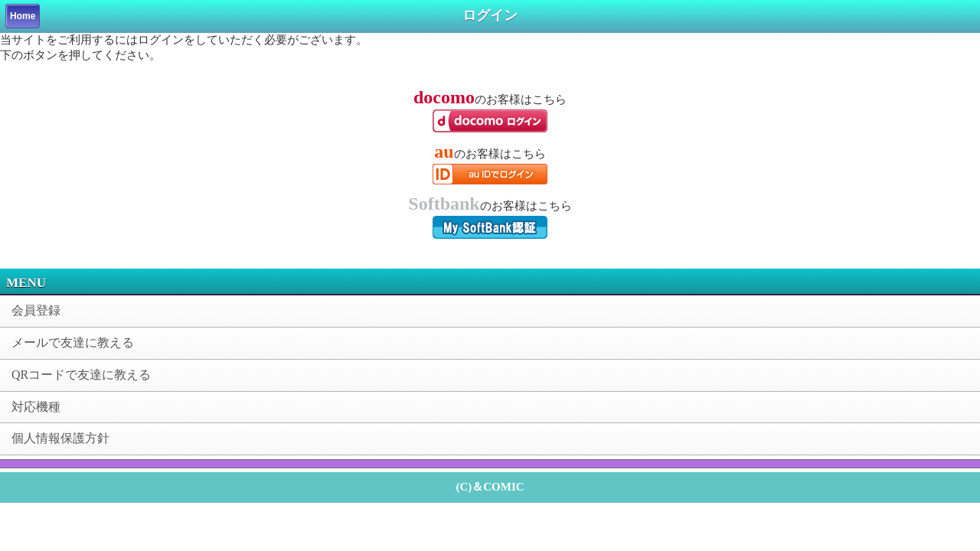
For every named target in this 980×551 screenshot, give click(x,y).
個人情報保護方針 (60, 438)
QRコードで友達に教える (81, 375)
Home (23, 16)
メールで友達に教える (73, 342)
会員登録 (36, 310)
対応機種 (36, 407)
